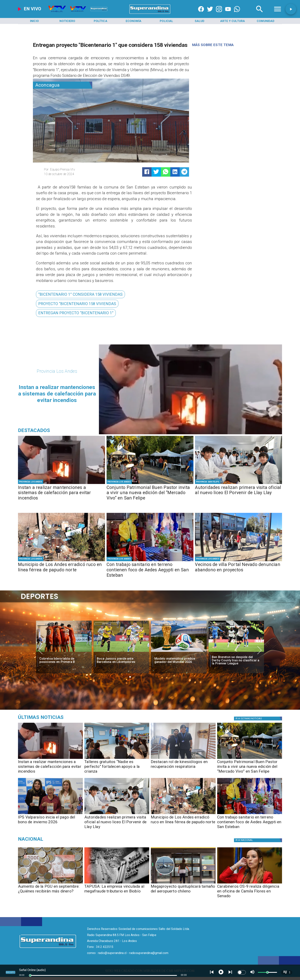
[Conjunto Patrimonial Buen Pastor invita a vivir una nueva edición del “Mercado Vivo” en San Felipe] (150, 493)
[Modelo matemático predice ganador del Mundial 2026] (179, 660)
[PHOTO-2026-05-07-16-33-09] (183, 759)
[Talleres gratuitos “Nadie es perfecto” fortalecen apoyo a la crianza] (117, 768)
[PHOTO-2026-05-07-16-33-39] (117, 759)
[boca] (121, 652)
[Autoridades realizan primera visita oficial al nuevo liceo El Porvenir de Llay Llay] (238, 493)
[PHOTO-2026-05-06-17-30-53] (150, 561)
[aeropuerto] (183, 883)
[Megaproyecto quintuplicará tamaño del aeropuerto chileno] (183, 893)
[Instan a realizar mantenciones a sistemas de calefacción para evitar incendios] (62, 493)
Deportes (49, 624)
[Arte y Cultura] (233, 21)
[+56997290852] (237, 14)
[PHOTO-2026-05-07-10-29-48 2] (62, 561)
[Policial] (167, 21)
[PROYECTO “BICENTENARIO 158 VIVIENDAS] (77, 304)
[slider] (30, 975)
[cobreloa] (64, 652)
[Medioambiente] (60, 717)
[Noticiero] (68, 21)
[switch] (242, 972)
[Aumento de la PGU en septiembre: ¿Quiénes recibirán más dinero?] (50, 883)
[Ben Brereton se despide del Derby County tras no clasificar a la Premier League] (236, 652)
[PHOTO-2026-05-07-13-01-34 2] (150, 484)
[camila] (250, 883)
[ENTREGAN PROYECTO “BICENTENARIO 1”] (76, 313)
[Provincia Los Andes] (31, 482)
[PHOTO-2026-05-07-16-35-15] (62, 484)
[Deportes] (49, 624)
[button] (80, 294)
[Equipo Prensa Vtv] (76, 170)
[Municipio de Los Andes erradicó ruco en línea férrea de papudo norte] (62, 570)
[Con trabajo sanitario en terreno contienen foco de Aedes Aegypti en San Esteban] (150, 570)
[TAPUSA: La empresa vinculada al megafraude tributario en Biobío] (117, 893)
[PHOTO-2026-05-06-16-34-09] (238, 561)
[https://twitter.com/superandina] (210, 14)
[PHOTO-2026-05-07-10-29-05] (50, 814)
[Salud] (200, 21)
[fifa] (179, 652)
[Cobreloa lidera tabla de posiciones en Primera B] (64, 660)
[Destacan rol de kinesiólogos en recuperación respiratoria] (183, 768)
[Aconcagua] (63, 85)
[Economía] (134, 21)
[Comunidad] (266, 21)
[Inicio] (34, 21)
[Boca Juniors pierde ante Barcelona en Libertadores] (121, 660)
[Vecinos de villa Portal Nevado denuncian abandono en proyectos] (238, 570)
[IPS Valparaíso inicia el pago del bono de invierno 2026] (50, 823)
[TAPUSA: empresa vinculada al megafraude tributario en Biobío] (117, 883)
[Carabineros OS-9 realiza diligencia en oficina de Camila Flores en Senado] (250, 893)
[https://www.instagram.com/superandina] (219, 14)
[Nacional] (60, 839)
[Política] (100, 21)
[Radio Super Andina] (260, 14)
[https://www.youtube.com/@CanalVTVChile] (228, 14)
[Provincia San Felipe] (208, 482)
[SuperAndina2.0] (150, 14)
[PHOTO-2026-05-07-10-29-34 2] (238, 484)
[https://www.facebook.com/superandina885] (201, 14)
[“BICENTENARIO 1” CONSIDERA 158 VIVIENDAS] (80, 294)
